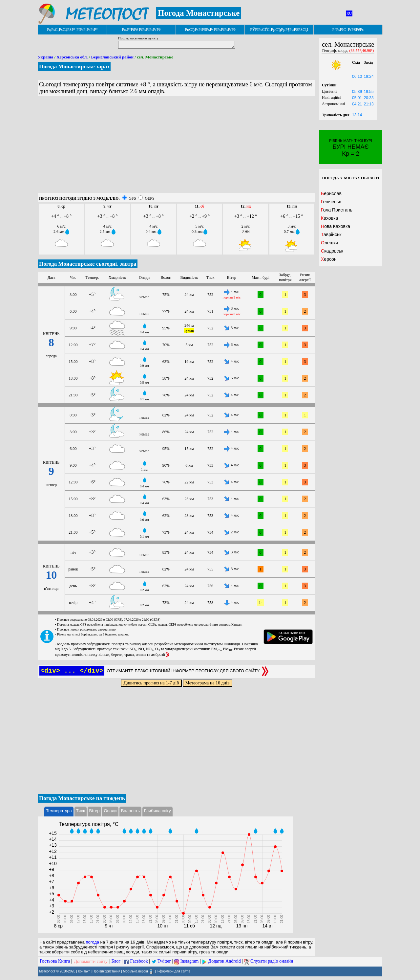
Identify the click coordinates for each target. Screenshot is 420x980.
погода (92, 942)
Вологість (130, 811)
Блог (116, 961)
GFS (132, 198)
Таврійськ (331, 234)
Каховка (329, 218)
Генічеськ (331, 202)
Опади (110, 811)
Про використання (106, 971)
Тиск (81, 811)
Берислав (331, 193)
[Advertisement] (177, 147)
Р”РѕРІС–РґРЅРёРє (348, 30)
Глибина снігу (157, 811)
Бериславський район (112, 57)
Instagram (189, 961)
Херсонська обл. (72, 57)
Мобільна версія (136, 971)
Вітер (94, 811)
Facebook (139, 961)
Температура (59, 811)
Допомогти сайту (91, 961)
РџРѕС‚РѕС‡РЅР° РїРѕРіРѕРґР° (72, 30)
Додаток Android (225, 961)
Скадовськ (332, 251)
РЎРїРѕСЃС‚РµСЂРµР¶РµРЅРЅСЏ (279, 30)
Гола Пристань (337, 210)
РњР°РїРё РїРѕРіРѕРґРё (141, 30)
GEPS (149, 198)
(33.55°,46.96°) (362, 51)
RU (349, 13)
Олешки (329, 243)
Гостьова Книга (55, 961)
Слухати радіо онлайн (272, 961)
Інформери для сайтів (174, 971)
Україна (45, 57)
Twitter (164, 961)
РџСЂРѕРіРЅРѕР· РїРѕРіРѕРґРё (210, 30)
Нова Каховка (336, 226)
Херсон (329, 259)
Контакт (84, 971)
